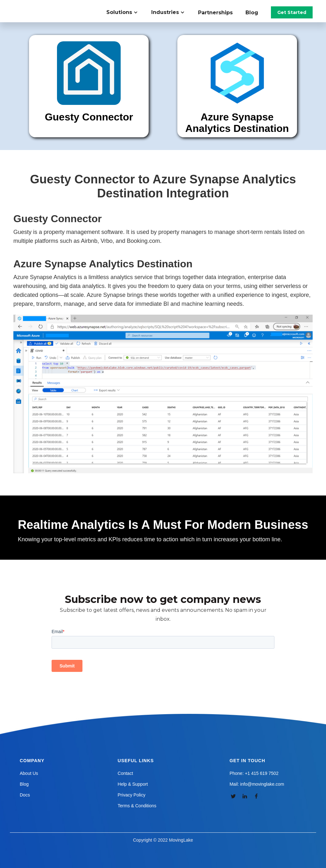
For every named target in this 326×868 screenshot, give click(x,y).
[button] (126, 12)
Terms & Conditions (137, 806)
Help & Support (133, 784)
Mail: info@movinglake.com (257, 784)
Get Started (292, 12)
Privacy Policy (132, 795)
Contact (125, 773)
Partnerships (215, 13)
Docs (25, 795)
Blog (252, 13)
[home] (50, 6)
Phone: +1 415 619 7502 (254, 773)
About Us (29, 773)
